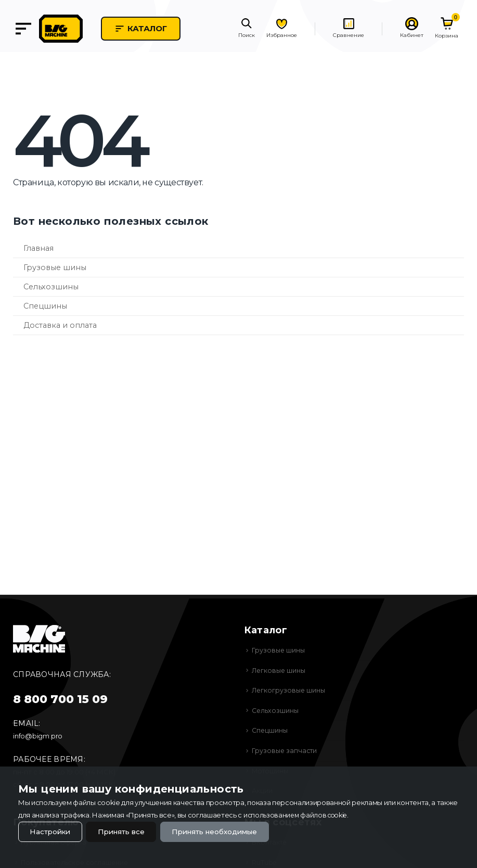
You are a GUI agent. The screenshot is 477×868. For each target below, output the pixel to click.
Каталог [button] (150, 29)
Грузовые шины (55, 267)
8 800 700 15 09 (60, 699)
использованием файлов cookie (298, 814)
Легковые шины (280, 670)
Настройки (52, 831)
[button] (247, 29)
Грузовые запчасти (285, 750)
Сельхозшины (51, 287)
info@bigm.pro (38, 736)
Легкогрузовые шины (290, 690)
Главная (38, 248)
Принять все (127, 831)
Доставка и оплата (60, 325)
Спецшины (45, 306)
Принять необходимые (226, 831)
